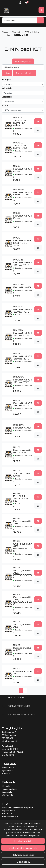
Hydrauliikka (7, 770)
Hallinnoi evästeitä (23, 855)
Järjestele (7, 97)
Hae (7, 73)
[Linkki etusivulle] (6, 11)
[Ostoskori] (26, 3)
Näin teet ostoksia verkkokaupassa (17, 808)
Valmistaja (7, 88)
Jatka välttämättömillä (23, 848)
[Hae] (19, 20)
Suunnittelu (7, 792)
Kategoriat (23, 61)
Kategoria (7, 80)
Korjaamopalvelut (10, 789)
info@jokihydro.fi (9, 741)
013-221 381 (7, 738)
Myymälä (6, 786)
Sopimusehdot (8, 810)
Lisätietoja (23, 862)
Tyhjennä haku (24, 73)
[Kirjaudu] (21, 3)
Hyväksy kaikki (23, 841)
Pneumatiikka (8, 768)
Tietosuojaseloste (10, 816)
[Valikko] (41, 10)
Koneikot (6, 773)
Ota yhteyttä (7, 795)
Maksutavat (7, 813)
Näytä (5, 105)
